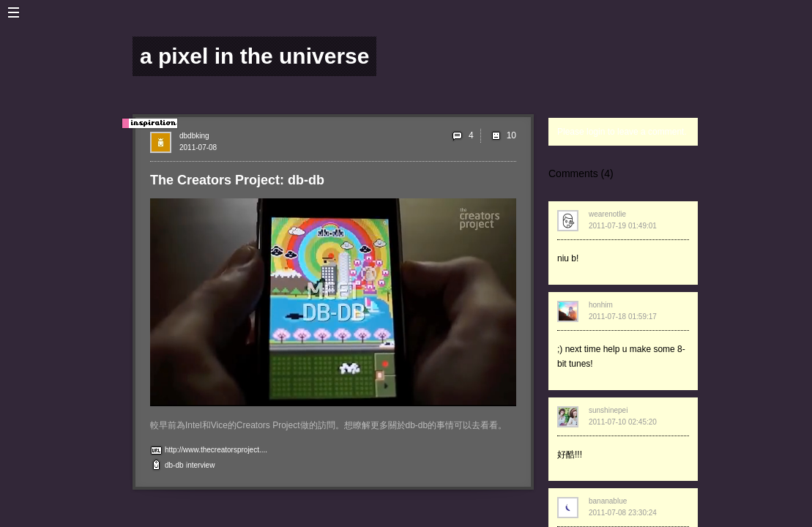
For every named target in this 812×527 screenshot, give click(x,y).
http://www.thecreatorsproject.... (216, 450)
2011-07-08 (198, 147)
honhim (601, 305)
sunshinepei (608, 410)
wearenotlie (607, 214)
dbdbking (194, 136)
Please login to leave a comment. (622, 132)
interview (200, 465)
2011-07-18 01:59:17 (623, 317)
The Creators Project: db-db (237, 180)
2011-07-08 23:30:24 (623, 513)
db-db (174, 465)
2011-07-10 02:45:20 (623, 422)
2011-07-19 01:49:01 (623, 226)
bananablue (608, 501)
